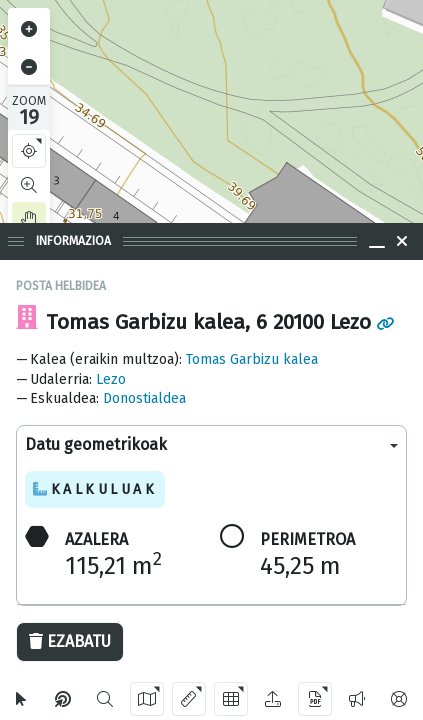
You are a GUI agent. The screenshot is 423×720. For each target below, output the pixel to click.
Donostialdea (144, 398)
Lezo (111, 379)
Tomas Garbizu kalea (252, 359)
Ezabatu (70, 641)
